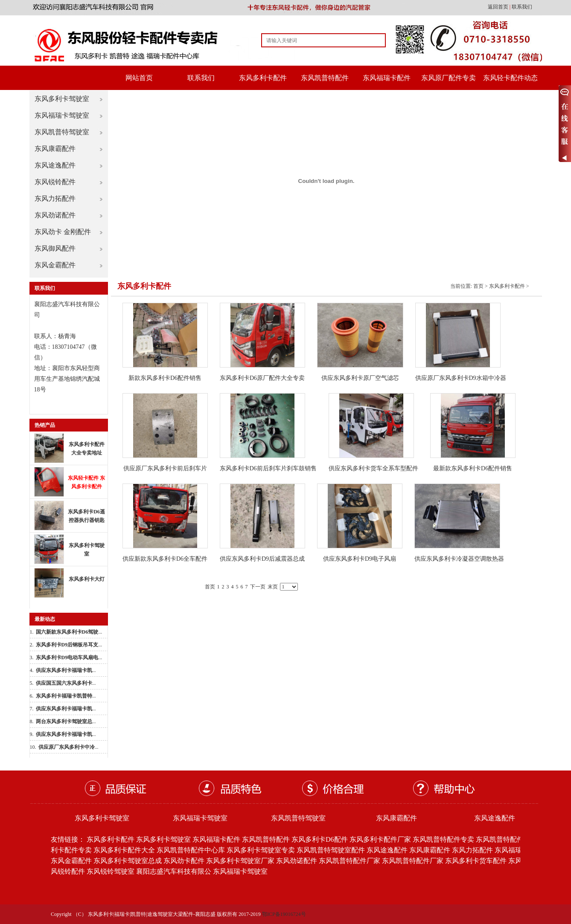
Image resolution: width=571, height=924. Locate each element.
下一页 (258, 587)
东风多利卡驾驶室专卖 (261, 850)
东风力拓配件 (55, 198)
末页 (273, 587)
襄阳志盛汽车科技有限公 (174, 871)
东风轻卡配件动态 (510, 78)
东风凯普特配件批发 (507, 839)
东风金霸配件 (55, 265)
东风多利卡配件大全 (124, 850)
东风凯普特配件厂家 (350, 861)
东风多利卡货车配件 (476, 861)
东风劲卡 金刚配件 (63, 232)
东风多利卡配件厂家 (380, 839)
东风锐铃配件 (55, 182)
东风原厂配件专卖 (449, 78)
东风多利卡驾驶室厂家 (240, 861)
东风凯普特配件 (325, 78)
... (69, 632)
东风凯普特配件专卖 (443, 839)
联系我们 (522, 7)
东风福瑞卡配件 (387, 78)
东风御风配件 (55, 248)
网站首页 (139, 78)
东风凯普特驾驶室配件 (331, 850)
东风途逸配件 (55, 165)
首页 (478, 286)
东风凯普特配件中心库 (191, 850)
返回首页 (499, 7)
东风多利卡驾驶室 (62, 99)
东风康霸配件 (55, 149)
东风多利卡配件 (263, 78)
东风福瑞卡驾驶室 (62, 115)
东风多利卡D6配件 (320, 839)
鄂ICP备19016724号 (284, 914)
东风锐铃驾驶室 (111, 871)
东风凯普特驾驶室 (62, 132)
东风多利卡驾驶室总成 (128, 861)
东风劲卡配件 (184, 861)
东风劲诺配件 (55, 215)
